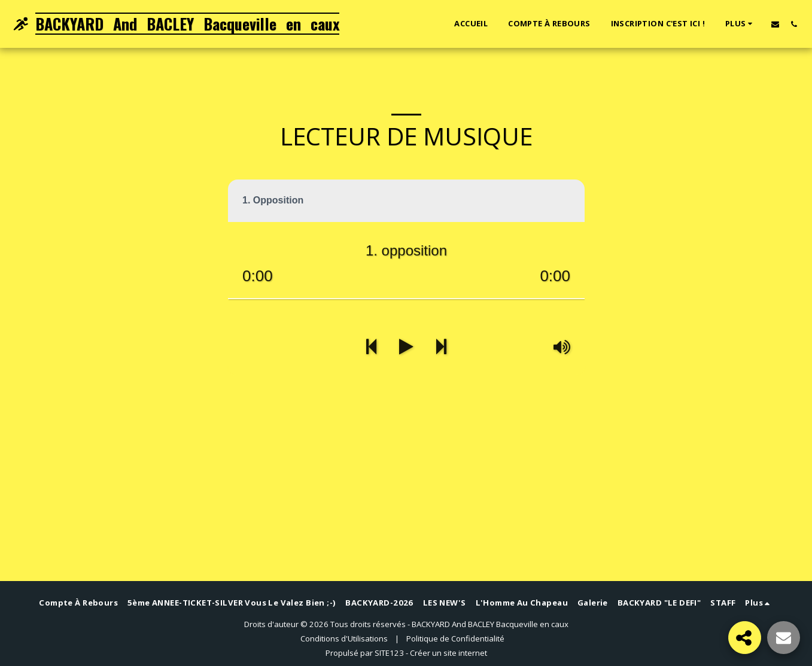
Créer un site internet (448, 653)
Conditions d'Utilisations (344, 638)
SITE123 (389, 653)
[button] (775, 24)
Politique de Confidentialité (455, 638)
